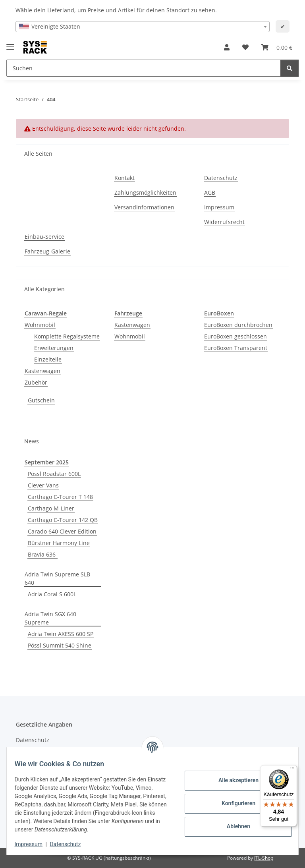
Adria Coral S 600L (52, 594)
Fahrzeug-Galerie (47, 251)
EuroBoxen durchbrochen (238, 325)
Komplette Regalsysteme (67, 336)
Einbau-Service (44, 237)
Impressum (33, 844)
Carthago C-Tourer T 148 (60, 497)
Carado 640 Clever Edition (62, 531)
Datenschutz (70, 844)
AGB (210, 192)
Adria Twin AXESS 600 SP (61, 634)
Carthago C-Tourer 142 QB (63, 520)
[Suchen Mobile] (144, 68)
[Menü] (292, 770)
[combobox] (143, 27)
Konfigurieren (233, 803)
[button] (227, 47)
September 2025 (47, 462)
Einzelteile (48, 359)
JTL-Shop (264, 858)
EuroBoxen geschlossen (236, 336)
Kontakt (125, 178)
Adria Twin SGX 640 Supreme (50, 618)
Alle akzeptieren (233, 780)
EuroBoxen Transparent (236, 348)
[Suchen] (290, 68)
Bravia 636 (42, 554)
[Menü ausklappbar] (10, 43)
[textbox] (143, 27)
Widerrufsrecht (224, 222)
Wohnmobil (40, 325)
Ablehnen (233, 826)
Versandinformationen (144, 207)
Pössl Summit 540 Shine (60, 645)
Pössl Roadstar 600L (54, 474)
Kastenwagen (42, 371)
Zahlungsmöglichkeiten (145, 192)
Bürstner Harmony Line (59, 543)
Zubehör (36, 382)
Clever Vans (43, 485)
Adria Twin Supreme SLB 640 (57, 578)
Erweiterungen (54, 348)
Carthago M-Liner (51, 508)
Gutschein (41, 400)
